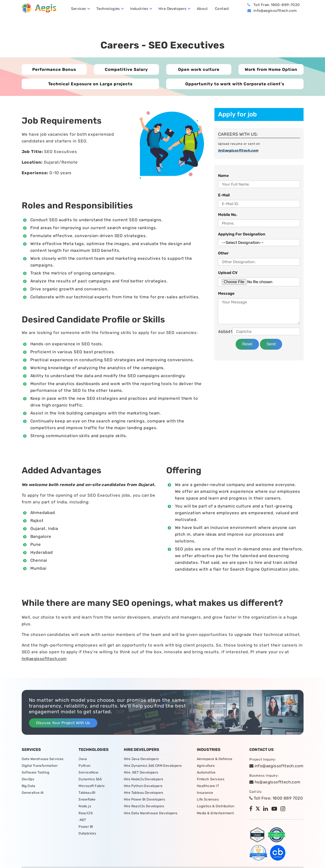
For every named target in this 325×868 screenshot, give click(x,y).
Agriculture (206, 766)
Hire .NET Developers (141, 773)
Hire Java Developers (141, 759)
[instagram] (284, 809)
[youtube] (275, 809)
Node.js (85, 808)
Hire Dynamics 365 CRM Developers (153, 766)
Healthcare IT (208, 787)
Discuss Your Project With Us (63, 723)
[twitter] (259, 809)
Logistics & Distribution (216, 808)
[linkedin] (267, 809)
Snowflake (87, 801)
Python (84, 766)
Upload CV (228, 273)
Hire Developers (173, 9)
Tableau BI (87, 794)
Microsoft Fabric (92, 787)
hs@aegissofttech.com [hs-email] (275, 782)
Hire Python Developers (143, 787)
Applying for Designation (242, 235)
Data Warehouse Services (43, 759)
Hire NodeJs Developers (144, 780)
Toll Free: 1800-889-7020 (277, 5)
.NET (82, 822)
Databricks (87, 836)
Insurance (205, 794)
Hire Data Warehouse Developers (151, 815)
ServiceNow (88, 773)
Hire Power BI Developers (145, 801)
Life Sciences (208, 801)
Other (223, 254)
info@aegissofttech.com (275, 11)
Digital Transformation (40, 766)
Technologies (109, 9)
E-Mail (224, 196)
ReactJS (86, 815)
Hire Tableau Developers (144, 794)
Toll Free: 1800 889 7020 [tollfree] (276, 798)
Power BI (86, 829)
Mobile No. (228, 215)
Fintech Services (211, 780)
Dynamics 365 (90, 780)
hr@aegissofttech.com (238, 151)
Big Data (29, 787)
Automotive (206, 773)
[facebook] (252, 809)
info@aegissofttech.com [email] (276, 766)
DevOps (28, 780)
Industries (140, 9)
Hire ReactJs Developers (144, 808)
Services (79, 9)
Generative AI (33, 794)
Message (226, 294)
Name (223, 176)
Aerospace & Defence (215, 759)
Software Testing (35, 773)
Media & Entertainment (215, 815)
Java (83, 759)
